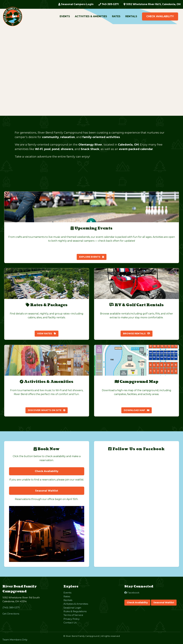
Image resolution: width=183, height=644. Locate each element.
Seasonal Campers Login (73, 4)
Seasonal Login (72, 608)
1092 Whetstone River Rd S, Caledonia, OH (151, 4)
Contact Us (70, 623)
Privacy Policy (71, 619)
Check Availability (160, 17)
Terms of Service (73, 615)
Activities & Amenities (91, 17)
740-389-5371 (107, 4)
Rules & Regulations (75, 611)
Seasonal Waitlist (164, 603)
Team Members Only (15, 640)
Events (65, 17)
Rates (116, 17)
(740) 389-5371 (11, 607)
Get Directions (11, 614)
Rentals (131, 17)
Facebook (132, 593)
